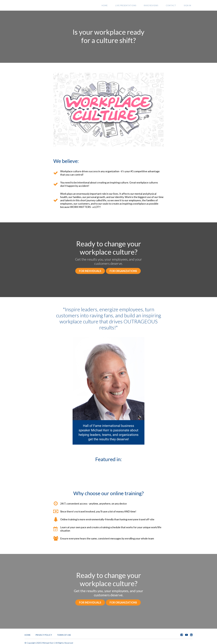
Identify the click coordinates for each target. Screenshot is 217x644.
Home (28, 632)
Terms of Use (64, 632)
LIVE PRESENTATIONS (135, 5)
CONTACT (175, 5)
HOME (117, 5)
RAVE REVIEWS (158, 5)
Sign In (189, 5)
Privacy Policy (44, 632)
